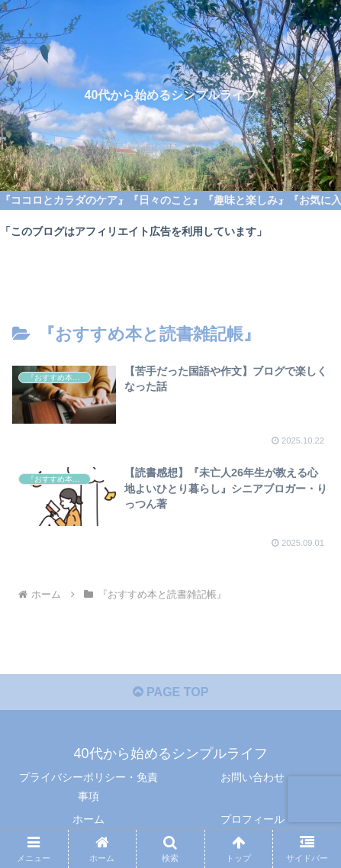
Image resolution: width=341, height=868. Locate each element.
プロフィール (253, 819)
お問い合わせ (253, 777)
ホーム (88, 819)
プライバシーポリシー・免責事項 (88, 787)
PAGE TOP (171, 692)
